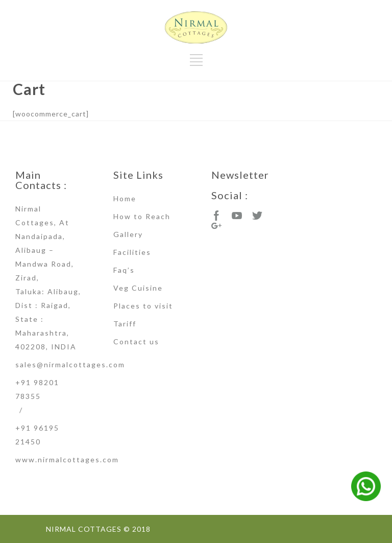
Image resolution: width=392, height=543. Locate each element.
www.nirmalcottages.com (67, 459)
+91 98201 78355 (37, 389)
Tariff (125, 324)
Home (125, 198)
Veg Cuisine (138, 288)
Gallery (128, 234)
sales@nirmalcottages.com (70, 364)
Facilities (132, 252)
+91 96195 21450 (37, 435)
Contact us (136, 341)
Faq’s (124, 270)
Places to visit (143, 306)
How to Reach (142, 216)
